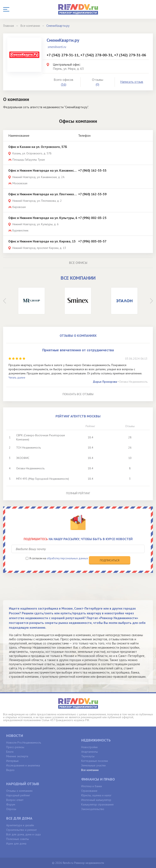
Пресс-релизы (15, 747)
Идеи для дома (16, 843)
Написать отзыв (132, 82)
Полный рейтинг (78, 493)
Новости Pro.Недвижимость (24, 743)
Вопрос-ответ (15, 800)
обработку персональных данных (67, 558)
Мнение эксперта (17, 756)
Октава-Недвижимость (133, 382)
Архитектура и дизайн (20, 825)
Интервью (12, 761)
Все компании (90, 770)
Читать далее (17, 377)
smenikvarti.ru (57, 47)
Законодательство (93, 809)
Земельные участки (93, 765)
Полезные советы (18, 839)
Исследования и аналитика (23, 765)
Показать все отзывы (78, 394)
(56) (64, 84)
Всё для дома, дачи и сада (23, 834)
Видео (10, 770)
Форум (11, 804)
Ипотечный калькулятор (96, 800)
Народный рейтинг (18, 795)
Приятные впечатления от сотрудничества (78, 350)
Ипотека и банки (92, 786)
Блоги (10, 752)
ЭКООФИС (23, 458)
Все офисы (78, 263)
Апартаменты (89, 752)
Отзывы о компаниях (19, 791)
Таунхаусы (88, 756)
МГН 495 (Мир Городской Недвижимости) (43, 479)
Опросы (11, 809)
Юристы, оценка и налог (96, 795)
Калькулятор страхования (97, 804)
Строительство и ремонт (21, 830)
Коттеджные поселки (95, 761)
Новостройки (89, 747)
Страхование (89, 791)
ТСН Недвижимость (28, 448)
